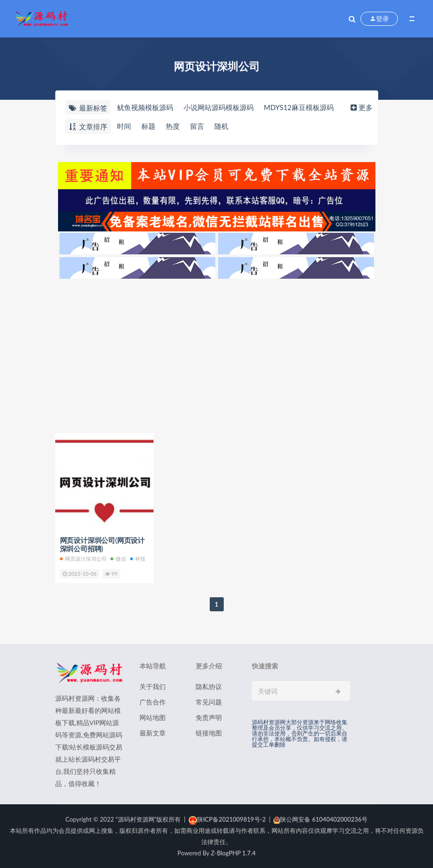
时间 (124, 126)
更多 (361, 107)
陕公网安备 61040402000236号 (320, 819)
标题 (148, 126)
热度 (173, 126)
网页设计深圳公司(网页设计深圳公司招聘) (102, 544)
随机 (221, 126)
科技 (138, 559)
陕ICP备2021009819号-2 (227, 819)
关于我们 (153, 686)
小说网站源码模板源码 (219, 107)
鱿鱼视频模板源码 (145, 107)
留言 (197, 126)
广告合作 (153, 702)
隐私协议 (209, 686)
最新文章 (153, 733)
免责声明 (209, 717)
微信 (118, 559)
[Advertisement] (217, 353)
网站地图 (153, 717)
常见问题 (209, 702)
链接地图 (209, 733)
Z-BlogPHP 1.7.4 (233, 853)
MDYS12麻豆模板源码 (299, 107)
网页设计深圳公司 (84, 559)
